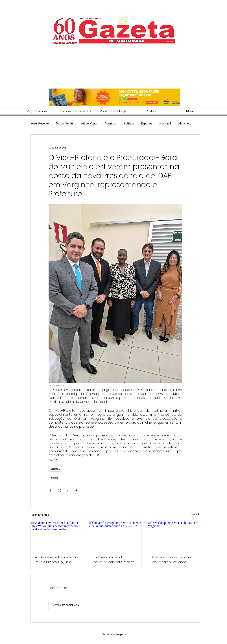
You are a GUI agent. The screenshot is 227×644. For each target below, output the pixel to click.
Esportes (147, 123)
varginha (55, 469)
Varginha (111, 123)
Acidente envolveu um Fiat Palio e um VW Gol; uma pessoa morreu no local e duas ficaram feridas (56, 560)
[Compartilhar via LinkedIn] (68, 490)
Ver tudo (196, 514)
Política (129, 123)
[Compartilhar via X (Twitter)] (59, 490)
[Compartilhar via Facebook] (50, 490)
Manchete (185, 123)
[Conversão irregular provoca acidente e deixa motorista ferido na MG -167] (115, 536)
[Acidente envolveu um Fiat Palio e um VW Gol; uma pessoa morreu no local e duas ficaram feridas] (57, 536)
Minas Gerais (65, 123)
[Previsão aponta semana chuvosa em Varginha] (174, 536)
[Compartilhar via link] (77, 490)
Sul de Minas (89, 123)
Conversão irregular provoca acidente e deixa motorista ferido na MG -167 (115, 560)
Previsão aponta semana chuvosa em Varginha (172, 560)
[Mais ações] (180, 148)
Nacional (165, 123)
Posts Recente (40, 123)
